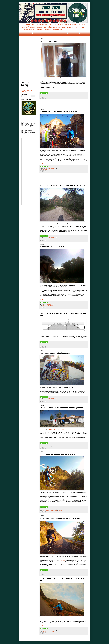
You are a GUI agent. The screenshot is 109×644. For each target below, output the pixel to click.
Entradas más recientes (44, 637)
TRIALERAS (55, 239)
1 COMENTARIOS (51, 238)
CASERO (48, 306)
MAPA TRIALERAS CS (62, 33)
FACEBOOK (71, 33)
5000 (48, 345)
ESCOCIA (45, 96)
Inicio (65, 637)
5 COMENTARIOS (48, 95)
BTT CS (44, 239)
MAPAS (30, 33)
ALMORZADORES (84, 33)
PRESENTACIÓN (23, 33)
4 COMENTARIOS (51, 168)
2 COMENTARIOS (51, 344)
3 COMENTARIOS (49, 304)
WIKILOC (77, 33)
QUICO (46, 169)
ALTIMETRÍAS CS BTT (52, 33)
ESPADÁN (48, 239)
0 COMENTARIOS (51, 572)
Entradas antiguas (84, 637)
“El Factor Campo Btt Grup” (60, 430)
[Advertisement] (65, 104)
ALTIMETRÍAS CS (42, 33)
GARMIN (35, 33)
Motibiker (51, 430)
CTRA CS (51, 345)
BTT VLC (47, 446)
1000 (44, 169)
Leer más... (42, 90)
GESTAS (59, 345)
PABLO (48, 96)
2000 (46, 345)
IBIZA (21, 35)
